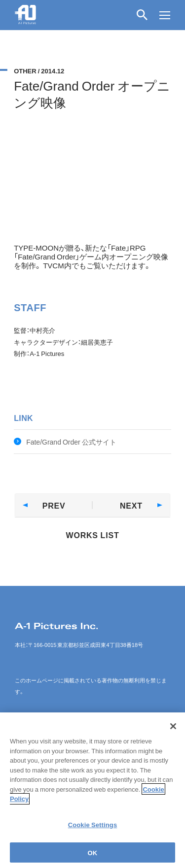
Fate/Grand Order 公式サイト (71, 442)
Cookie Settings (93, 830)
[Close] (173, 732)
